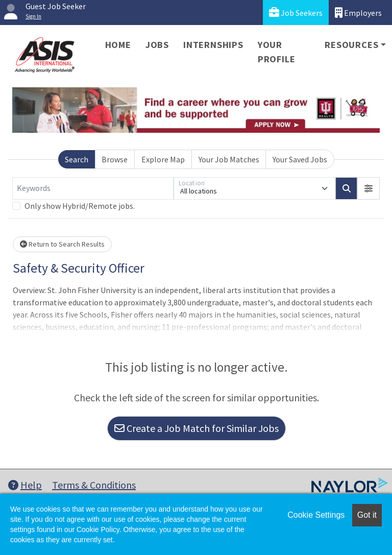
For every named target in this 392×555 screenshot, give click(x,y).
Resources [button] (351, 45)
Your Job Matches (229, 159)
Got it (367, 515)
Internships (213, 45)
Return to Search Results (62, 244)
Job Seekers (296, 13)
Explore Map (163, 159)
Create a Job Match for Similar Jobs (197, 428)
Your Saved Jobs (300, 159)
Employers (358, 13)
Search (77, 159)
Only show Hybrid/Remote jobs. (80, 206)
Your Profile (277, 52)
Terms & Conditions (94, 485)
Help (25, 485)
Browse (115, 159)
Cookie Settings (316, 515)
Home (118, 45)
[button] (369, 188)
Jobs (157, 45)
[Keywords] (93, 188)
